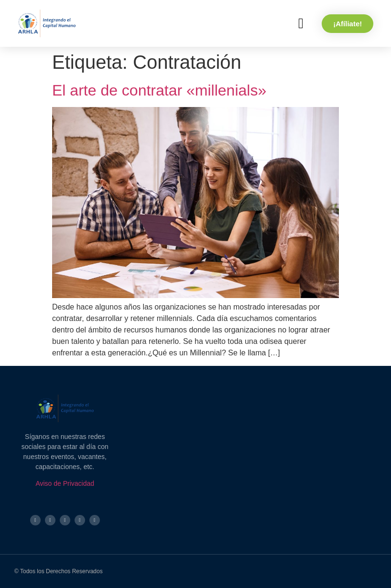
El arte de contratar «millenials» (159, 90)
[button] (301, 24)
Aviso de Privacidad (65, 483)
